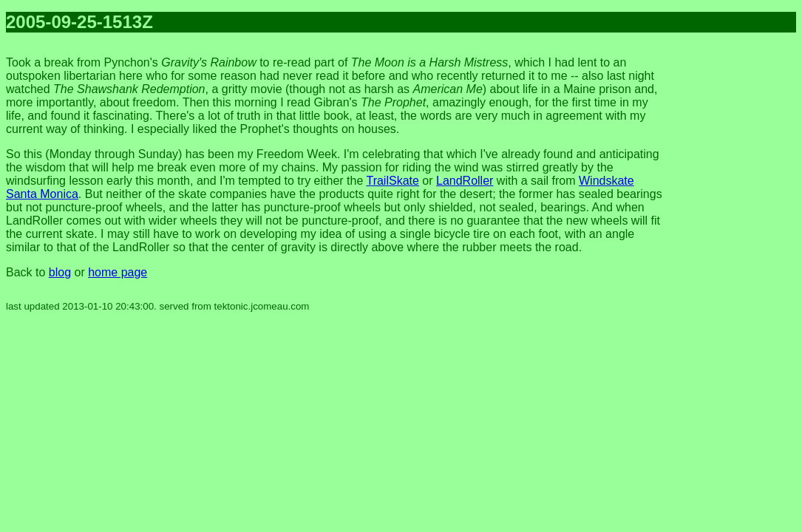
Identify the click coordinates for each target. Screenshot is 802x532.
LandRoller (465, 181)
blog (60, 272)
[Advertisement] (737, 266)
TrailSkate (392, 181)
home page (118, 272)
